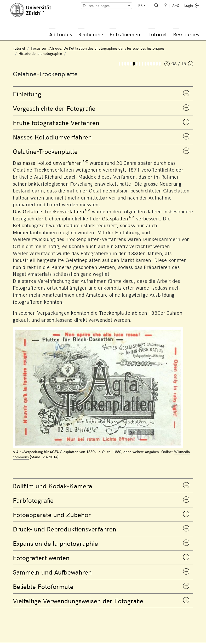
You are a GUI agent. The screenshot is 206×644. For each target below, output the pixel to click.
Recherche (91, 34)
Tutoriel (158, 34)
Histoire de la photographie (40, 53)
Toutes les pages (96, 6)
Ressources (186, 34)
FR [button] (140, 5)
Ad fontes (61, 34)
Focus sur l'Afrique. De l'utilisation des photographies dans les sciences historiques (98, 48)
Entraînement (126, 34)
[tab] (103, 94)
